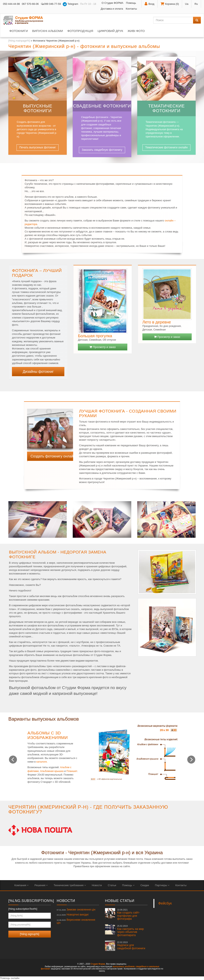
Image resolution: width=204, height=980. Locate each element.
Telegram (70, 4)
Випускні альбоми (47, 31)
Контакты (131, 9)
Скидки (145, 885)
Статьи (112, 885)
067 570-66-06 (30, 4)
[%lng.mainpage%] (19, 41)
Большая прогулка (95, 336)
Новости (97, 885)
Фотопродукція (80, 31)
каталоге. (42, 762)
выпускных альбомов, (124, 967)
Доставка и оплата (112, 9)
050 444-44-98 (11, 4)
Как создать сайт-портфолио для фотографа (128, 914)
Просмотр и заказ (102, 347)
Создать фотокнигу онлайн (52, 456)
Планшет (72, 771)
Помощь (131, 3)
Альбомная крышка (52, 771)
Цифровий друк (110, 31)
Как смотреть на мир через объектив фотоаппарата (130, 931)
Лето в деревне (157, 322)
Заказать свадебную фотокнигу (102, 150)
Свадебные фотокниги (102, 106)
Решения (41, 885)
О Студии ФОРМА (112, 3)
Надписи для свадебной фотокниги (131, 945)
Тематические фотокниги (166, 108)
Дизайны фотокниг (38, 372)
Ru (196, 4)
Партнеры (162, 885)
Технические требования (70, 885)
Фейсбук (165, 903)
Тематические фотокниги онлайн (166, 147)
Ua (187, 4)
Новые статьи (120, 901)
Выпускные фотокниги (38, 108)
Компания (21, 885)
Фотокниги (19, 31)
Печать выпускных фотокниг (38, 147)
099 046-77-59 (51, 4)
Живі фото (136, 31)
